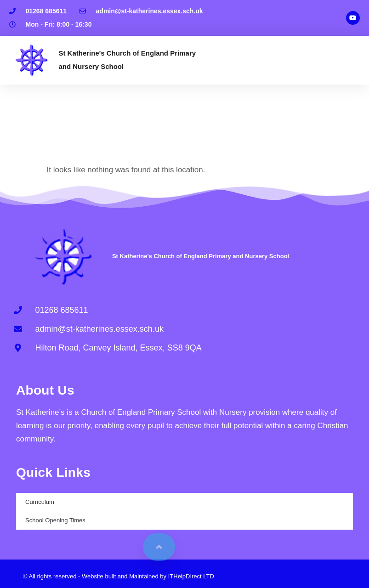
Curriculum (40, 502)
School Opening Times (55, 520)
